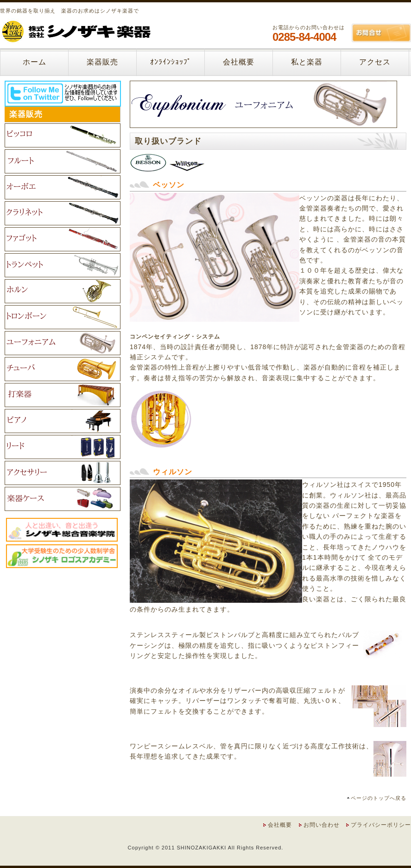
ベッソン (169, 185)
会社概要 (239, 62)
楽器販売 (102, 62)
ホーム (35, 62)
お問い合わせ (322, 825)
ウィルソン (173, 472)
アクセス (375, 62)
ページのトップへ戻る (379, 798)
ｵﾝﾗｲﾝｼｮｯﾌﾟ (171, 62)
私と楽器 (307, 62)
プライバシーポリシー (381, 825)
